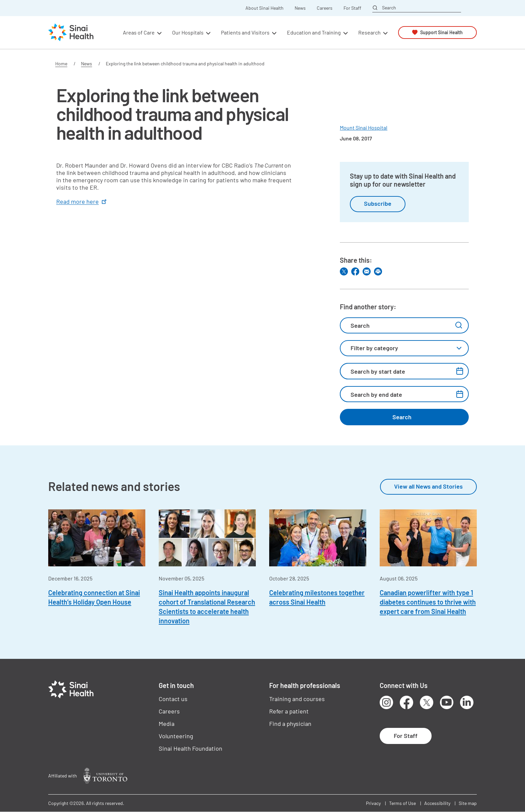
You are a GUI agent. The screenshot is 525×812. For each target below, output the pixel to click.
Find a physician (290, 724)
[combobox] (404, 348)
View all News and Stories (428, 486)
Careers (325, 8)
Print (378, 271)
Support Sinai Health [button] (441, 32)
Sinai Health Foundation (191, 748)
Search (389, 8)
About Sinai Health (265, 8)
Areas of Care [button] (139, 32)
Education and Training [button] (314, 32)
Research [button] (369, 32)
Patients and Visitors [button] (245, 32)
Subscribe (378, 203)
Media (167, 724)
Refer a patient (289, 711)
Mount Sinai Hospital (364, 128)
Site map (468, 803)
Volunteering (176, 736)
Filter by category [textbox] (374, 348)
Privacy (373, 803)
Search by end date (376, 394)
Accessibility (437, 803)
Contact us (173, 699)
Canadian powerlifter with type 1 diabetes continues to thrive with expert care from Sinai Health (428, 602)
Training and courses (297, 699)
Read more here (82, 201)
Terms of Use (402, 803)
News (300, 8)
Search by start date (378, 371)
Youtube (447, 702)
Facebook (406, 702)
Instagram (386, 702)
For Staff (352, 8)
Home (61, 64)
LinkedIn (467, 702)
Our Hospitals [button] (188, 32)
